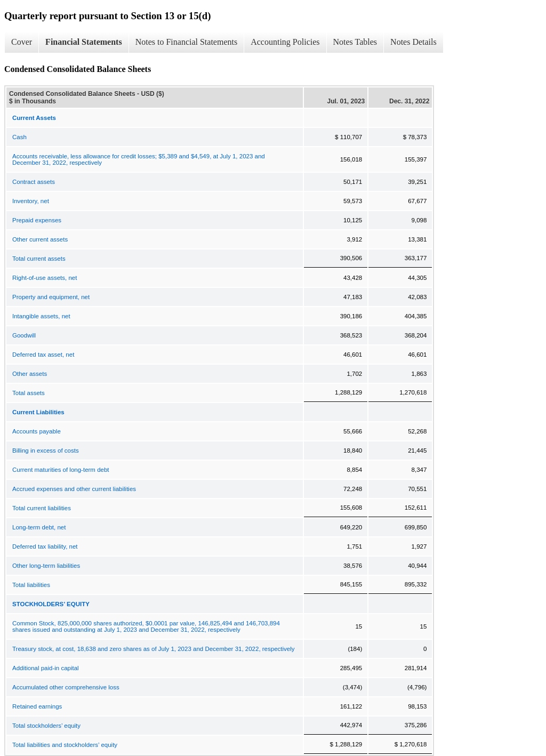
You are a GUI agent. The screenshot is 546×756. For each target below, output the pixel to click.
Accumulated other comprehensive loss (66, 687)
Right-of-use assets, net (45, 278)
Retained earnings (37, 706)
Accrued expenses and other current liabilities (74, 489)
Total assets (29, 393)
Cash (19, 137)
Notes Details (413, 42)
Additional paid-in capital (46, 668)
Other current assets (40, 239)
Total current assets (39, 259)
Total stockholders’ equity (46, 726)
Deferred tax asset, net (43, 355)
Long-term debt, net (39, 527)
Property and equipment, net (51, 297)
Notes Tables (355, 42)
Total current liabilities (42, 508)
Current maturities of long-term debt (61, 470)
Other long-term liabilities (46, 566)
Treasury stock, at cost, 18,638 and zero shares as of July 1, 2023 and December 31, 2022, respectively (154, 649)
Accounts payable (37, 431)
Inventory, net (31, 201)
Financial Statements (84, 42)
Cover (22, 42)
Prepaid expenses (37, 220)
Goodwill (24, 335)
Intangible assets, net (41, 316)
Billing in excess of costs (46, 451)
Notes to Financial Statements (187, 42)
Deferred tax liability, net (45, 546)
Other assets (30, 374)
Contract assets (34, 182)
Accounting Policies (285, 42)
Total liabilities (31, 585)
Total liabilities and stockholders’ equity (65, 745)
